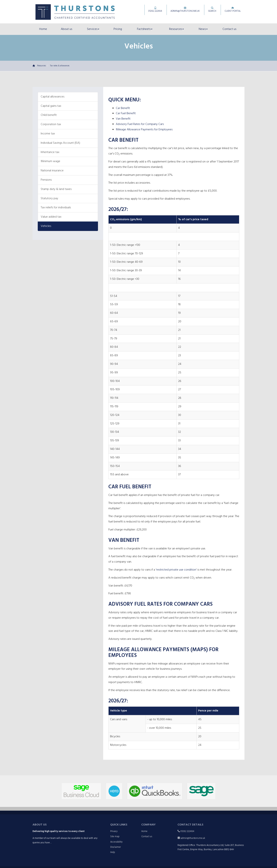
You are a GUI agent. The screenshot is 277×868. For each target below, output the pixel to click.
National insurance (52, 171)
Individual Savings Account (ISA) (60, 143)
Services (93, 29)
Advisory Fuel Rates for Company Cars (140, 124)
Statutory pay (49, 198)
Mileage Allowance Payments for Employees (144, 130)
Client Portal (233, 10)
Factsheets (145, 29)
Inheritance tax (50, 152)
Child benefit (49, 115)
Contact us (229, 29)
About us (66, 29)
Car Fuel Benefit (126, 113)
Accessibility (116, 842)
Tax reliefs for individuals (56, 208)
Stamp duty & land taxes (56, 189)
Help (113, 852)
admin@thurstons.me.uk (185, 10)
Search (212, 10)
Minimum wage (50, 161)
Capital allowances (53, 97)
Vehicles (46, 226)
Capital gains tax (51, 106)
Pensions (46, 180)
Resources (177, 29)
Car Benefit (123, 108)
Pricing (118, 29)
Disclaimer (116, 847)
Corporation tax (51, 124)
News (203, 29)
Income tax (48, 134)
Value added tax (51, 217)
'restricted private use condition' (176, 570)
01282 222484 (155, 10)
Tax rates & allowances (60, 66)
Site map (115, 837)
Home (43, 29)
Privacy (114, 831)
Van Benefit (123, 119)
